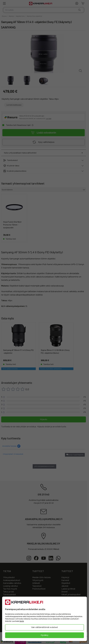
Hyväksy (44, 635)
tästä (22, 621)
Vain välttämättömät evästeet (44, 627)
